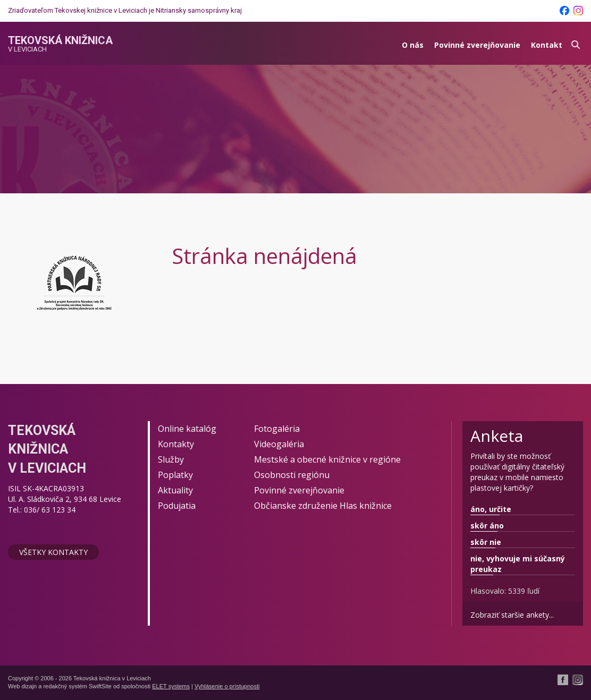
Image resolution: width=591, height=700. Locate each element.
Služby (171, 459)
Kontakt (547, 45)
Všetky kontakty (53, 552)
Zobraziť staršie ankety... (512, 615)
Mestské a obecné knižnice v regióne (327, 459)
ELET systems (171, 686)
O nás (413, 45)
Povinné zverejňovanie (477, 45)
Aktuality (175, 490)
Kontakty (176, 444)
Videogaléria (279, 444)
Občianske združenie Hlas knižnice (323, 506)
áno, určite (491, 509)
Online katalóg (187, 429)
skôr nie (486, 542)
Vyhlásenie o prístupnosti (227, 686)
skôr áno (487, 526)
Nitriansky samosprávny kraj (199, 10)
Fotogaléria (277, 429)
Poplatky (175, 475)
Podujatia (177, 506)
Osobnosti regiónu (292, 475)
